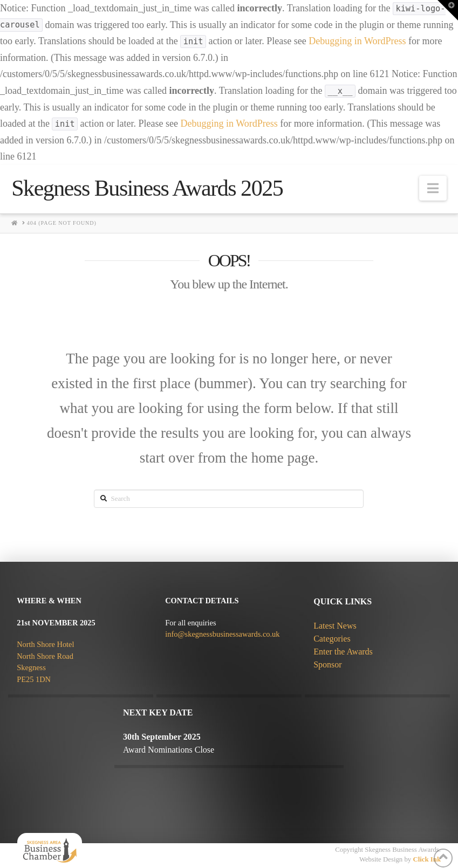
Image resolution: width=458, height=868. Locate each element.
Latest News (335, 626)
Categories (332, 639)
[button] (433, 188)
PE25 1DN (34, 679)
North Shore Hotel (45, 644)
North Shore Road (45, 656)
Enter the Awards (343, 652)
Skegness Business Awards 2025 (147, 188)
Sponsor (327, 664)
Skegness (31, 667)
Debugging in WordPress (357, 41)
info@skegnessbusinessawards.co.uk (222, 634)
